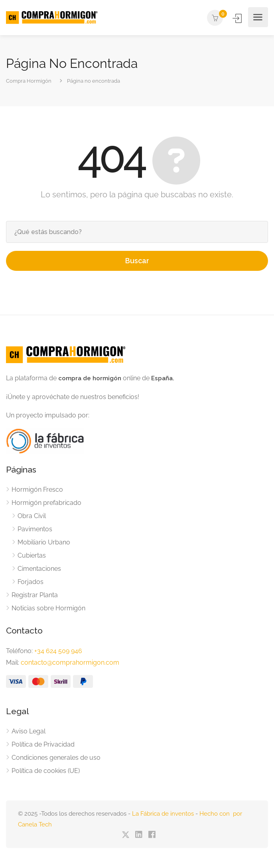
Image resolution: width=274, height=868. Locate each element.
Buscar (137, 261)
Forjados (31, 582)
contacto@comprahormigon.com (70, 662)
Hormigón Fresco (37, 490)
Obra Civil (32, 516)
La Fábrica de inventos (163, 814)
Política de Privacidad (43, 744)
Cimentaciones (39, 569)
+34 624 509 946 (58, 651)
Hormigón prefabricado (46, 503)
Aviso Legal (29, 731)
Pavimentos (35, 529)
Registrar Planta (35, 595)
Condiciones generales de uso (56, 758)
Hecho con (216, 814)
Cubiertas (32, 555)
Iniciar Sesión (238, 18)
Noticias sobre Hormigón (48, 608)
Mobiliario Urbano (44, 542)
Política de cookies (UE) (46, 771)
